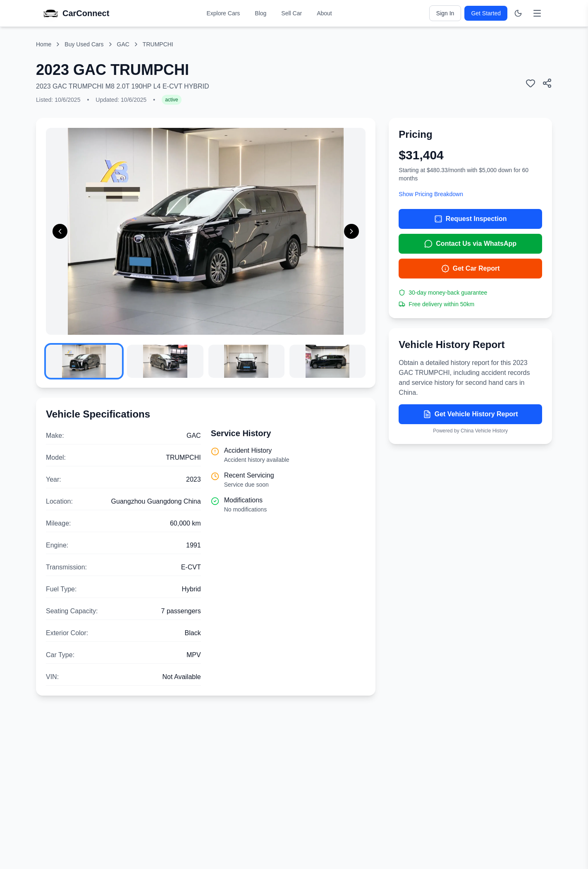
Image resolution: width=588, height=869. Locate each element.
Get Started (486, 13)
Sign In (445, 13)
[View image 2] (165, 361)
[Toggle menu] (537, 13)
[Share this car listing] (547, 83)
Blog (261, 13)
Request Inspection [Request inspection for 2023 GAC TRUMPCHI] (471, 219)
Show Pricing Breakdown (431, 194)
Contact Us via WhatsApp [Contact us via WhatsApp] (470, 244)
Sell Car (292, 13)
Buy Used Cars (84, 44)
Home (44, 44)
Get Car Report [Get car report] (471, 269)
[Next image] (351, 231)
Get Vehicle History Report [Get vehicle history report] (471, 414)
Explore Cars (223, 13)
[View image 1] (84, 361)
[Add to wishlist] (531, 83)
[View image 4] (327, 361)
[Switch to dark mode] (518, 13)
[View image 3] (246, 361)
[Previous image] (60, 231)
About (324, 13)
